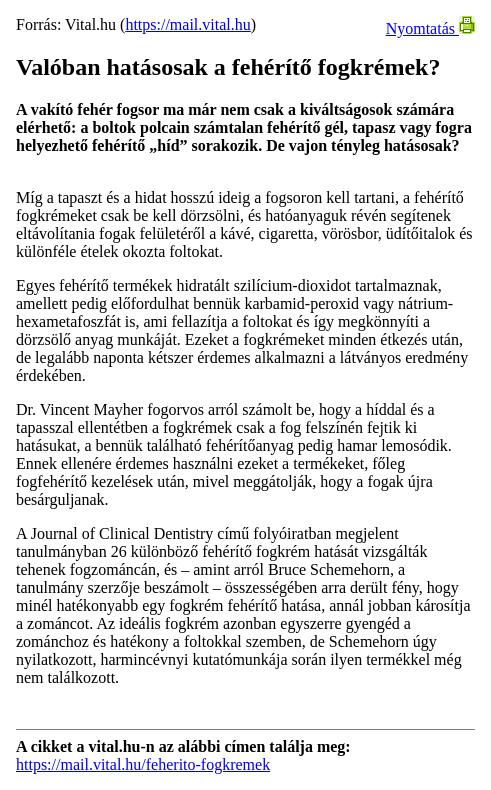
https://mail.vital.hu (187, 24)
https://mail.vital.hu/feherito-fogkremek (143, 764)
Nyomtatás (430, 28)
